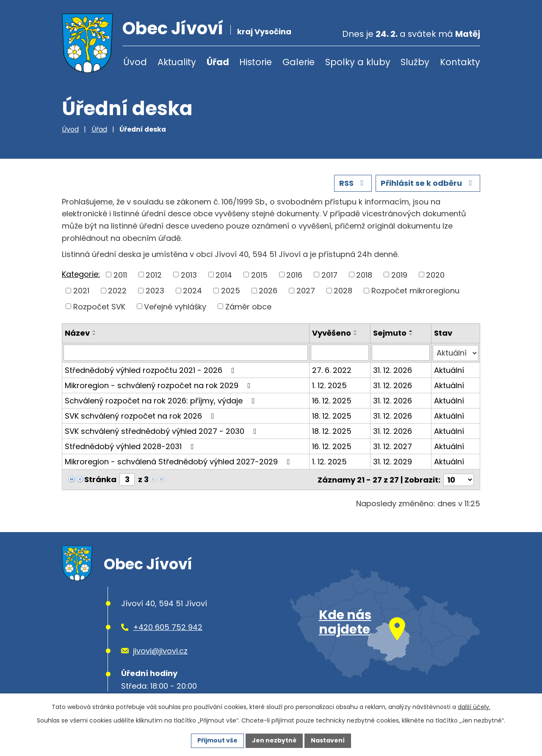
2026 (268, 291)
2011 (120, 275)
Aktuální (449, 370)
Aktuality (177, 62)
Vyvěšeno (332, 333)
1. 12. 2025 (329, 385)
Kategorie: (81, 274)
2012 (154, 275)
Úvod (135, 62)
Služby (415, 62)
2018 (364, 275)
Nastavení (328, 740)
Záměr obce (248, 306)
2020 (435, 275)
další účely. (474, 707)
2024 (192, 291)
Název (77, 333)
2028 (343, 291)
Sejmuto (390, 333)
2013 (189, 275)
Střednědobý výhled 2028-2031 (131, 446)
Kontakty (460, 62)
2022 (117, 291)
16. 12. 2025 (332, 400)
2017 (329, 275)
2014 (224, 275)
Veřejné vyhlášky (175, 306)
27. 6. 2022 (332, 370)
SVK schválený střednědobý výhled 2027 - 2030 (162, 431)
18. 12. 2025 (332, 415)
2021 (81, 291)
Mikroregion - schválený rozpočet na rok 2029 (159, 385)
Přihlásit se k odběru (428, 183)
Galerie (299, 62)
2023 (155, 291)
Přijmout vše (217, 740)
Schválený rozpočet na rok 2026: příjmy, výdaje (162, 400)
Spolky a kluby (358, 62)
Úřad (218, 62)
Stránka (100, 479)
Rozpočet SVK (99, 306)
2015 (259, 275)
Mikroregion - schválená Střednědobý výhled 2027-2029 (179, 461)
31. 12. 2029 (393, 461)
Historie (256, 62)
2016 (294, 275)
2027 (306, 291)
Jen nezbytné (274, 740)
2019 (399, 275)
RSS (353, 183)
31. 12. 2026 (393, 370)
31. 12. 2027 (393, 446)
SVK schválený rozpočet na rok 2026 (141, 415)
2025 (231, 291)
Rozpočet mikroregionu (415, 291)
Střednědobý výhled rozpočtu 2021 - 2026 (151, 370)
